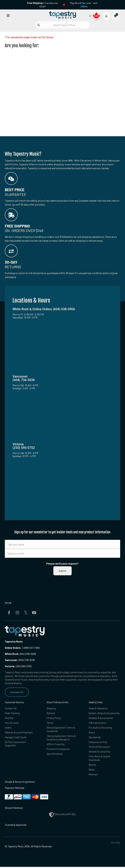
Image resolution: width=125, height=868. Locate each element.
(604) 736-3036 (20, 660)
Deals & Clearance (98, 708)
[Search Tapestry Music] (63, 25)
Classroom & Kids (98, 742)
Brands (92, 766)
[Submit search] (39, 25)
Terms (50, 723)
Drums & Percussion (100, 747)
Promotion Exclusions (59, 750)
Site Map (116, 844)
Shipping (51, 708)
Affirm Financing (56, 745)
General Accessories (100, 752)
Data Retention (55, 754)
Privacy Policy (54, 718)
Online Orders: (13, 648)
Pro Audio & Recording (101, 728)
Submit (63, 571)
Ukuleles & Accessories (101, 718)
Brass (92, 733)
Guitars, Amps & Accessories (104, 713)
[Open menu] (8, 15)
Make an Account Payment (19, 733)
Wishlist (9, 718)
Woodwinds (95, 738)
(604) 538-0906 (20, 654)
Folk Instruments (98, 723)
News (92, 771)
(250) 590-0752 (18, 666)
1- (23, 648)
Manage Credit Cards (16, 738)
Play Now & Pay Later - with (84, 5)
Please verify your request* (63, 563)
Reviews (93, 775)
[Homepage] (63, 15)
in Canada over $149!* (43, 5)
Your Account (12, 723)
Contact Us (17, 692)
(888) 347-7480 (32, 648)
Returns (51, 713)
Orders (8, 728)
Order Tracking (12, 713)
